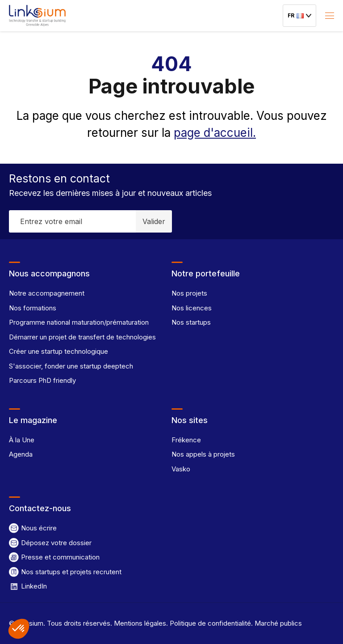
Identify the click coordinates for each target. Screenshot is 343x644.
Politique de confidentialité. (210, 623)
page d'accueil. (215, 133)
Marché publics (277, 623)
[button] (19, 629)
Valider (154, 221)
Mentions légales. (140, 623)
